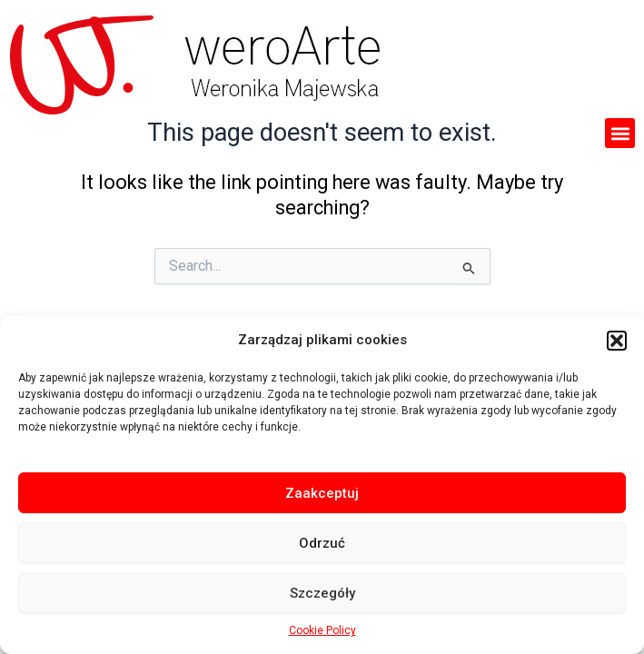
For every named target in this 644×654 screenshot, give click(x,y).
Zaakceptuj (322, 493)
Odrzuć (322, 543)
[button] (617, 341)
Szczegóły (322, 593)
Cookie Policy (322, 630)
